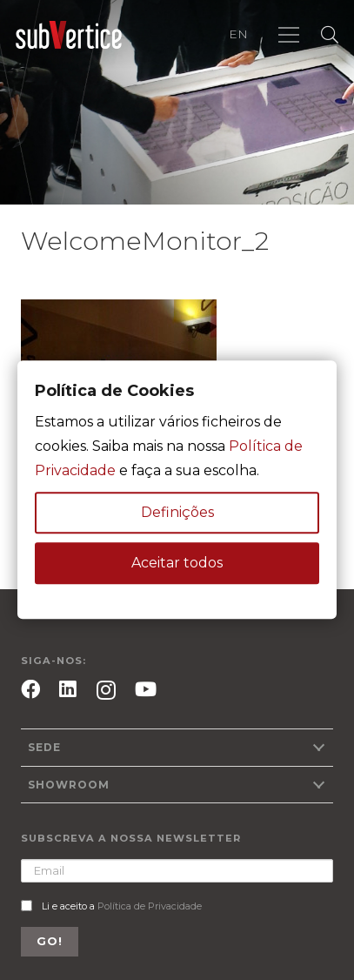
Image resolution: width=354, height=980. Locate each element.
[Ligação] (69, 35)
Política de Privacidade (150, 906)
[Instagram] (106, 691)
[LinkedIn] (68, 689)
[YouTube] (146, 689)
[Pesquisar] (330, 35)
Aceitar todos (177, 564)
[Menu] (289, 35)
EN (238, 34)
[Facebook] (30, 689)
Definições (177, 513)
